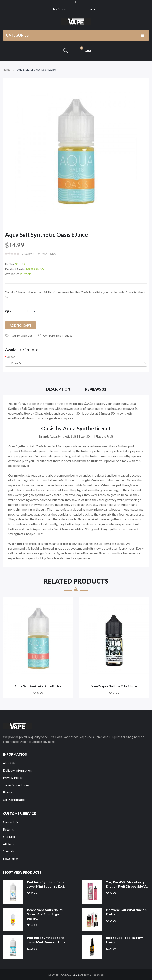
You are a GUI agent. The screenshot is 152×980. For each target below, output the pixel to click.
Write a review (47, 254)
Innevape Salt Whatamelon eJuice (126, 912)
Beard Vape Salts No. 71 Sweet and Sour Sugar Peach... (45, 914)
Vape (76, 974)
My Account (61, 9)
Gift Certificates (14, 800)
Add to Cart (20, 325)
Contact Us (11, 822)
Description (58, 389)
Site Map (9, 837)
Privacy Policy (13, 778)
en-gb (94, 9)
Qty (8, 311)
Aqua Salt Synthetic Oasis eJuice (37, 70)
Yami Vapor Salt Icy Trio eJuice (114, 686)
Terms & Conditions (16, 785)
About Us (9, 763)
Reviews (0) (96, 389)
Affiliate (9, 844)
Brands (8, 792)
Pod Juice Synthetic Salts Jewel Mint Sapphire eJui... (47, 884)
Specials (9, 851)
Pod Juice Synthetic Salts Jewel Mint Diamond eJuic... (48, 940)
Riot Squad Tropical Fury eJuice (125, 940)
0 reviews (28, 254)
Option (11, 357)
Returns (8, 829)
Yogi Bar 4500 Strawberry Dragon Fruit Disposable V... (127, 884)
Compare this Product (58, 335)
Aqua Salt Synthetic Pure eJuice (38, 686)
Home (7, 70)
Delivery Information (17, 770)
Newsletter (11, 859)
